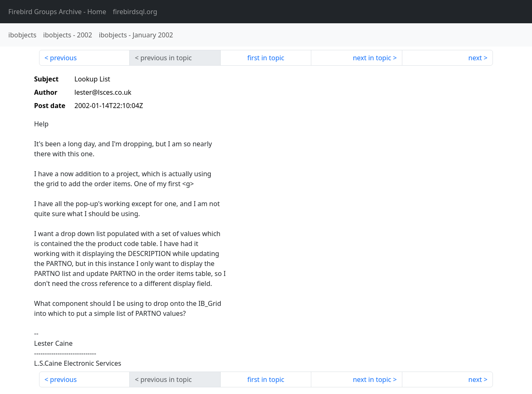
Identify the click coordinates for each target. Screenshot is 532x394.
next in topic (372, 58)
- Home (57, 12)
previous (63, 58)
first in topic (266, 58)
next (475, 58)
